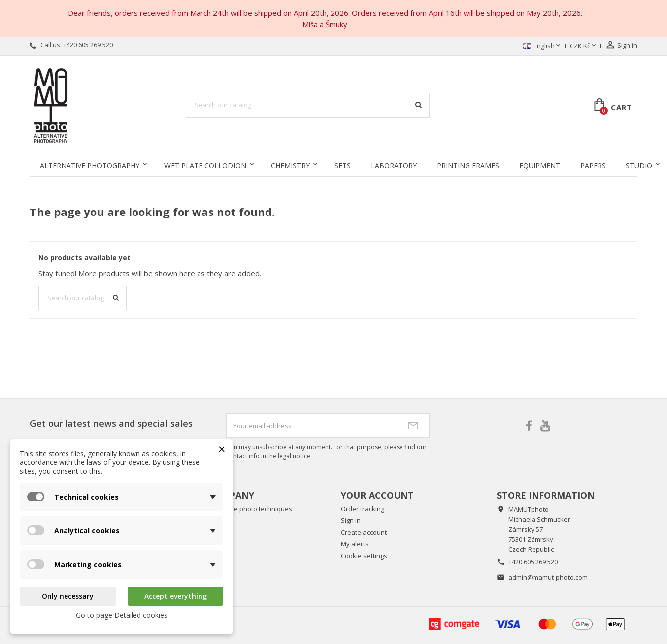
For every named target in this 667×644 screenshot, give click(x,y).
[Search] (308, 105)
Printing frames (468, 166)
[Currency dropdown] (584, 46)
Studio (639, 166)
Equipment (540, 166)
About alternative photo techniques (239, 509)
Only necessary (68, 596)
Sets (343, 166)
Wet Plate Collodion (205, 166)
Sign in (351, 520)
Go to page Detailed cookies (122, 615)
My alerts (355, 544)
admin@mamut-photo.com (548, 577)
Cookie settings (364, 556)
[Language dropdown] (543, 46)
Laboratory (394, 166)
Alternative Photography (90, 166)
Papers (593, 166)
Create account (364, 532)
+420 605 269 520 (88, 45)
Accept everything (176, 596)
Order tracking (363, 509)
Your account (377, 495)
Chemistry (290, 166)
